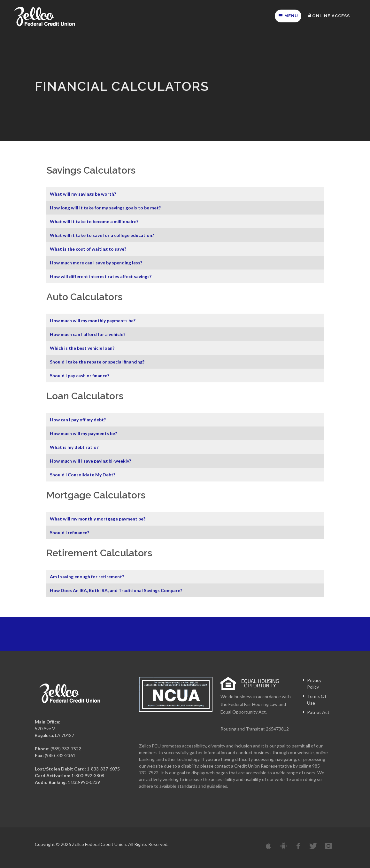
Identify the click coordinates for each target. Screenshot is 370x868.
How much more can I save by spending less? (96, 263)
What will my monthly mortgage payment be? (98, 519)
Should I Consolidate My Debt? (83, 475)
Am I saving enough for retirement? (87, 577)
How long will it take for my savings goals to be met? (105, 208)
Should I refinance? (69, 532)
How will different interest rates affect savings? (101, 276)
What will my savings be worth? (83, 194)
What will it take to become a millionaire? (94, 221)
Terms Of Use (317, 700)
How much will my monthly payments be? (93, 321)
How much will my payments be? (83, 433)
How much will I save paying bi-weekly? (90, 461)
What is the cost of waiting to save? (88, 249)
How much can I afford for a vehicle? (88, 334)
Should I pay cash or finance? (80, 375)
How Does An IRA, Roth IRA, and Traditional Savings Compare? (116, 590)
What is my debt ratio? (74, 447)
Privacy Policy (314, 684)
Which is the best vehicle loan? (82, 348)
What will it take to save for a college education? (102, 235)
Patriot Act (318, 712)
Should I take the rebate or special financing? (97, 362)
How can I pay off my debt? (78, 420)
